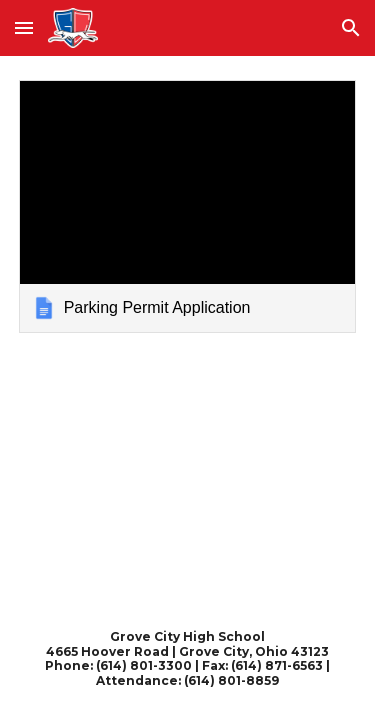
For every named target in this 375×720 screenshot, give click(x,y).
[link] (188, 206)
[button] (24, 27)
